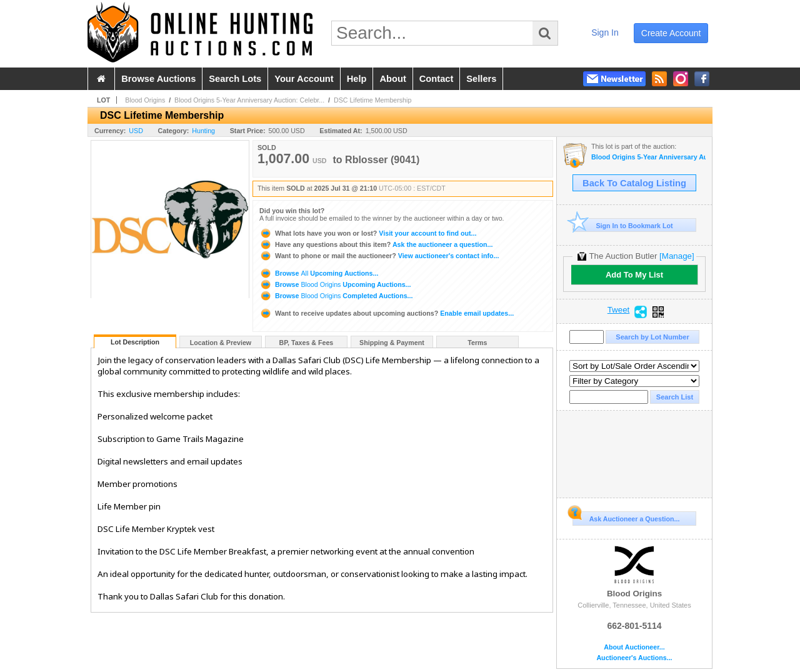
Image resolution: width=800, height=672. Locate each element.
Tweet (619, 310)
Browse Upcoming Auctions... (319, 273)
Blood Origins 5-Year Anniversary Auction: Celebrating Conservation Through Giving (648, 157)
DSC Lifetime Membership (372, 100)
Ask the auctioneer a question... (376, 244)
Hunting (203, 131)
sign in (605, 33)
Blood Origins (145, 100)
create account (671, 33)
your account (304, 79)
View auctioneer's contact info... (379, 256)
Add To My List (634, 275)
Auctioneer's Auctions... (634, 658)
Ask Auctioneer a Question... (626, 517)
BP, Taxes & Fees (307, 343)
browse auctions (158, 79)
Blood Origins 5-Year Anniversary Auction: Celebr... (249, 100)
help (357, 79)
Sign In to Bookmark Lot (623, 225)
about (392, 79)
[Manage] (677, 256)
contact (437, 79)
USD (136, 131)
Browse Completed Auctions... (336, 296)
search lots (235, 79)
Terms (477, 343)
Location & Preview (221, 343)
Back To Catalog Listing (634, 183)
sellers (481, 79)
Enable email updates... (387, 313)
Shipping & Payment (392, 343)
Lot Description (135, 342)
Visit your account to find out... (368, 233)
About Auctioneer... (634, 647)
